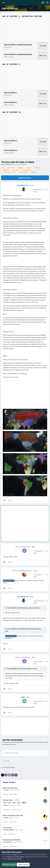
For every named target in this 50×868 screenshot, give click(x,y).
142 (32, 186)
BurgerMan (8, 842)
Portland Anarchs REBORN (11, 840)
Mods (24, 164)
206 (36, 571)
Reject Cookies (23, 865)
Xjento (6, 818)
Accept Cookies (9, 865)
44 (24, 803)
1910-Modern (7, 828)
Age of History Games (15, 859)
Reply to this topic (25, 178)
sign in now (43, 742)
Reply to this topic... (11, 753)
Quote (10, 500)
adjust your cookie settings (15, 857)
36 (28, 697)
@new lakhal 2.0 (9, 581)
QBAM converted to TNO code (13, 815)
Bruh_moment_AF (30, 608)
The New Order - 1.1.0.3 (11, 800)
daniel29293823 (9, 830)
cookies (14, 855)
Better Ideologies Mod (10, 788)
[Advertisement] (20, 521)
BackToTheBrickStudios (33, 629)
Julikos (7, 790)
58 (33, 547)
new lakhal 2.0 (7, 164)
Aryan (6, 805)
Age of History (10, 8)
